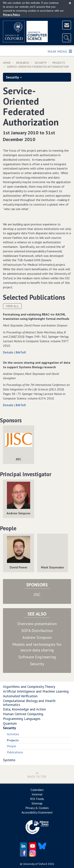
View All (12, 306)
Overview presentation (37, 624)
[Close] (70, 3)
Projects (59, 63)
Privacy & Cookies (37, 808)
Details (9, 352)
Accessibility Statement (37, 812)
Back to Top (37, 775)
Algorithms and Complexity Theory (29, 687)
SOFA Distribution (37, 631)
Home (7, 63)
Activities (13, 734)
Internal (37, 794)
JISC (37, 595)
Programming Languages (22, 719)
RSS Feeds (37, 799)
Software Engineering (37, 657)
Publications (15, 752)
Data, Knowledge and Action (24, 709)
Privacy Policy (11, 15)
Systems (9, 760)
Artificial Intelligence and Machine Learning (36, 691)
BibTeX (21, 352)
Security (41, 63)
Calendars (37, 790)
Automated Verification (20, 696)
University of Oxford (35, 864)
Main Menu (60, 51)
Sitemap (37, 803)
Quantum (10, 723)
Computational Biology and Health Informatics (29, 703)
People (12, 746)
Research (23, 63)
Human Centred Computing (23, 714)
